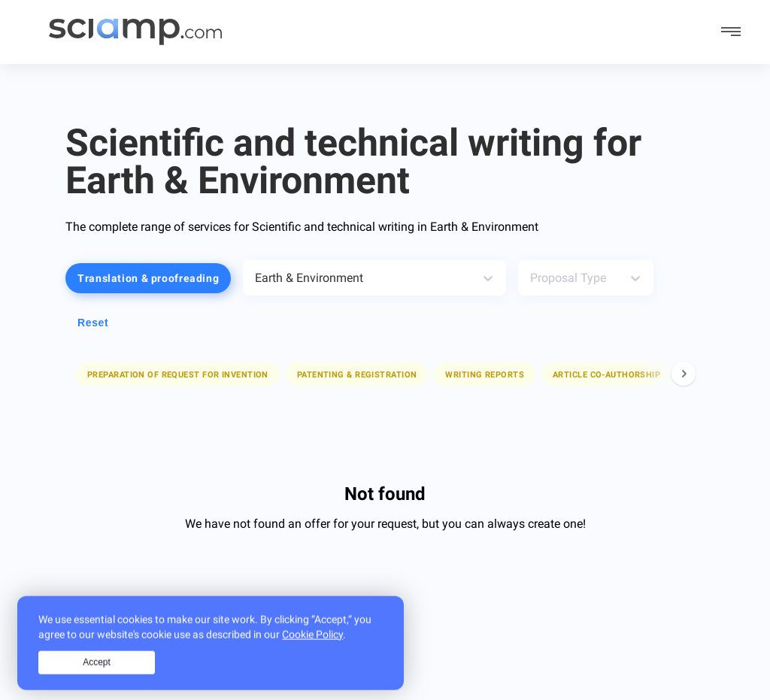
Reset (93, 323)
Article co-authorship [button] (606, 375)
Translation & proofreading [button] (148, 278)
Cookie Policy (312, 646)
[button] (178, 374)
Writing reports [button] (485, 375)
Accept (97, 674)
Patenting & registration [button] (357, 375)
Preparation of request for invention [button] (178, 375)
